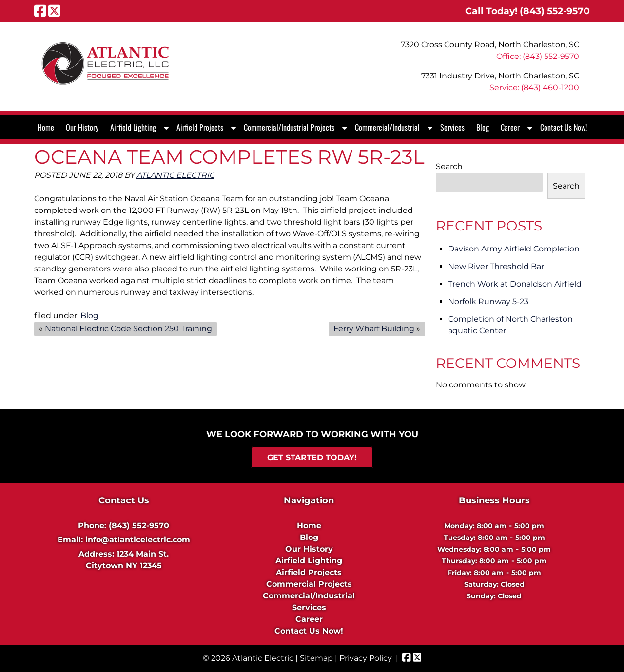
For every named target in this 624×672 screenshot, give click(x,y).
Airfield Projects (200, 127)
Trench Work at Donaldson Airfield (515, 284)
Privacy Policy (366, 658)
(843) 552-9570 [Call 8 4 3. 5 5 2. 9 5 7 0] (139, 526)
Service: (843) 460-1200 (534, 87)
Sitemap (316, 658)
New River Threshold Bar (496, 266)
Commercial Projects (309, 584)
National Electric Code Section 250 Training (128, 329)
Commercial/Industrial (387, 127)
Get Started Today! (312, 457)
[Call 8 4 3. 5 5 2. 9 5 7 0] (555, 11)
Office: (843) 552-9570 (538, 56)
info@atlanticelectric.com (138, 540)
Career (510, 127)
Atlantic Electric (175, 175)
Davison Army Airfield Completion (514, 249)
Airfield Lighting (133, 127)
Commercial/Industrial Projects (289, 127)
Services (452, 127)
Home (46, 127)
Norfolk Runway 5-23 (488, 301)
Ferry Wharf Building (374, 329)
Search (449, 166)
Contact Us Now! (564, 127)
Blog (483, 127)
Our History (82, 127)
